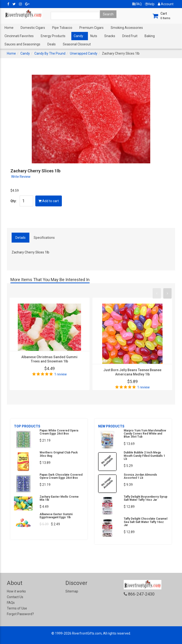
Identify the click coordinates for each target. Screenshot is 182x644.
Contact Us (15, 597)
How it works (16, 591)
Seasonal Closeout (77, 44)
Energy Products (53, 36)
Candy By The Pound (50, 53)
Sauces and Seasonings (22, 44)
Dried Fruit (130, 36)
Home (9, 28)
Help (150, 4)
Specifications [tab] (44, 238)
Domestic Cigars (33, 28)
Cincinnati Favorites (19, 36)
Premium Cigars (91, 28)
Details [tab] (20, 238)
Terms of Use (17, 608)
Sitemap (72, 591)
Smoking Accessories (127, 28)
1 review (61, 374)
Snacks (110, 36)
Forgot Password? (20, 614)
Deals (52, 44)
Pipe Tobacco (62, 28)
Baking (150, 36)
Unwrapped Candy (84, 53)
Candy (78, 36)
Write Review (21, 177)
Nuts (94, 36)
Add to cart (49, 201)
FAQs (11, 603)
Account (166, 4)
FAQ (137, 4)
